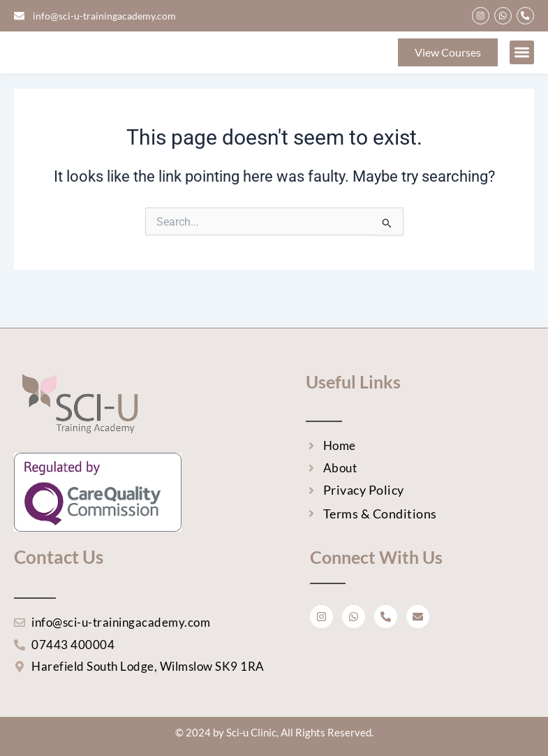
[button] (522, 64)
